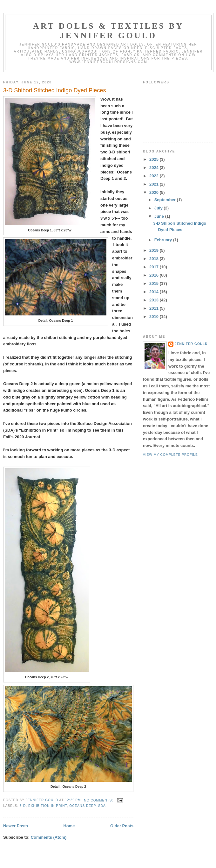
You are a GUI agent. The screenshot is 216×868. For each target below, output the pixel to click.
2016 (155, 275)
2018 (155, 259)
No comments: (99, 800)
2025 (155, 159)
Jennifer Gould (191, 344)
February (164, 240)
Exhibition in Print (48, 806)
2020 (155, 192)
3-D (23, 806)
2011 (155, 308)
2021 (155, 184)
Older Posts (122, 826)
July (159, 208)
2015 (155, 283)
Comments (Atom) (49, 837)
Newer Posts (16, 826)
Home (69, 826)
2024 (155, 168)
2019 (155, 250)
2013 (155, 300)
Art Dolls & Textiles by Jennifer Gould (108, 31)
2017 (155, 267)
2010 (155, 317)
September (166, 200)
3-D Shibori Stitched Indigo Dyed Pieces (55, 90)
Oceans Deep (82, 806)
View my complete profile (170, 455)
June (160, 216)
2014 (155, 292)
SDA (102, 806)
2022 (155, 176)
